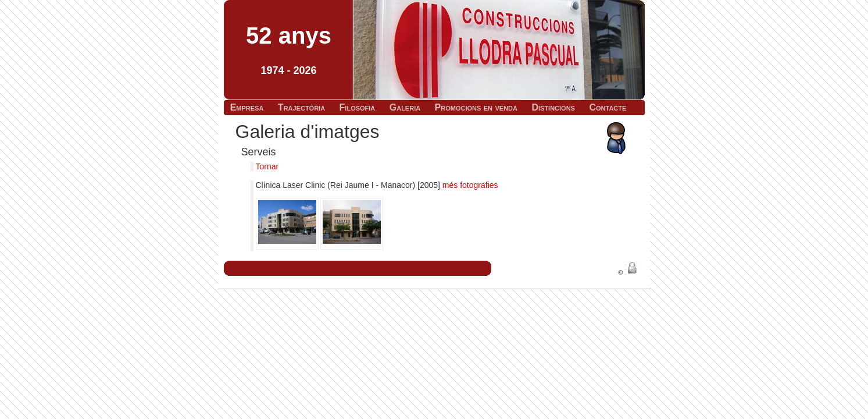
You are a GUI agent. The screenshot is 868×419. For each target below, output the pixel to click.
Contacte (608, 107)
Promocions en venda (476, 107)
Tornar (267, 166)
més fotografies (470, 185)
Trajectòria (301, 107)
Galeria (405, 107)
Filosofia (358, 107)
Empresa (247, 107)
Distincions (553, 107)
